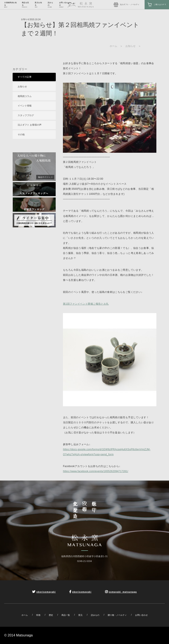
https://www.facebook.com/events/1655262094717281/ (96, 471)
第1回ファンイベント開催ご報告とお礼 (86, 304)
